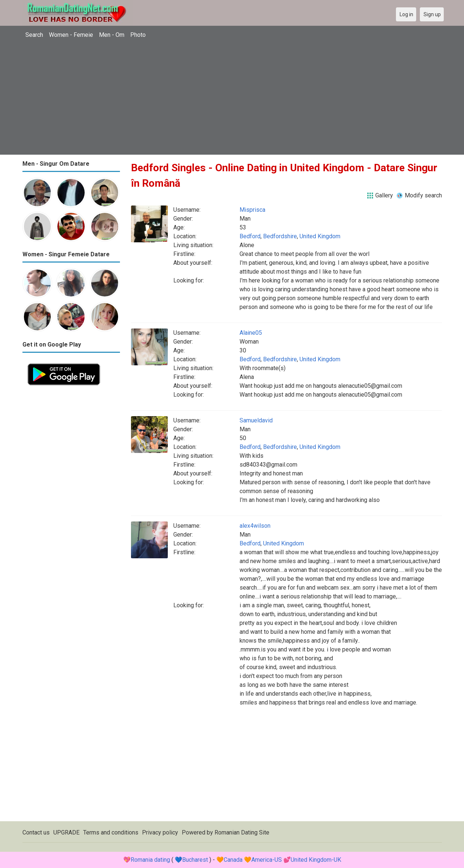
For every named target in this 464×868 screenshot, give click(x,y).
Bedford (250, 236)
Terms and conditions (111, 832)
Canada (233, 860)
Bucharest (195, 860)
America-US (267, 860)
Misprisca (252, 210)
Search (34, 35)
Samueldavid (256, 420)
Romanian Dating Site (242, 832)
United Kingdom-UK (316, 860)
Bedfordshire (280, 236)
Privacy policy (160, 832)
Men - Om (112, 35)
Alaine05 (251, 333)
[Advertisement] (232, 98)
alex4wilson (255, 526)
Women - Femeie (71, 35)
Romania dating (150, 860)
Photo (138, 35)
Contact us (36, 832)
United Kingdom (320, 236)
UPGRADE (66, 832)
